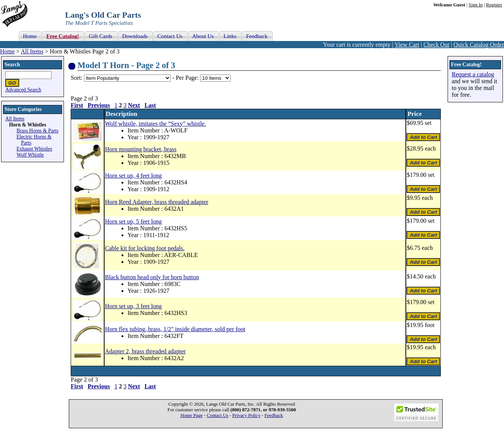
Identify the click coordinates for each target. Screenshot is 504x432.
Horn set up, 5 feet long (133, 221)
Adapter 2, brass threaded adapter (145, 351)
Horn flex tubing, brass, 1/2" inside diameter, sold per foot (175, 329)
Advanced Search (23, 90)
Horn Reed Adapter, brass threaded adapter (157, 202)
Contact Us (218, 415)
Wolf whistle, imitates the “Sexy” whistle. (155, 124)
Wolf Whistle (30, 155)
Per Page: (188, 78)
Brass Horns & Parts (37, 131)
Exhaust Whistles (34, 149)
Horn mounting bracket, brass (141, 149)
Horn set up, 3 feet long (133, 306)
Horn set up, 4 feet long (133, 176)
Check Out (436, 45)
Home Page (192, 415)
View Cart (407, 45)
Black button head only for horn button (152, 277)
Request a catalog (473, 74)
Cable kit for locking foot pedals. (145, 248)
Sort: (77, 78)
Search (12, 65)
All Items (32, 51)
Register (494, 5)
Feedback (274, 415)
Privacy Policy (247, 415)
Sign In (476, 5)
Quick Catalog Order (479, 45)
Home (7, 51)
